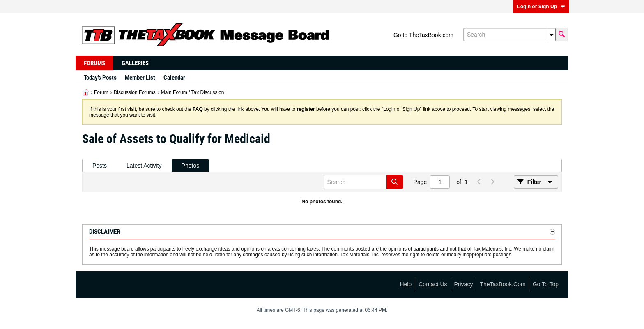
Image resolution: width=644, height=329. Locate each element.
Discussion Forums (135, 92)
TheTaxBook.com (503, 284)
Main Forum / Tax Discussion (193, 92)
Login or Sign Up (541, 7)
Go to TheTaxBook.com (423, 35)
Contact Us (433, 284)
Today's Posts (100, 78)
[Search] (509, 35)
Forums (94, 63)
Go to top (546, 284)
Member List (140, 78)
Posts (100, 166)
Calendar (174, 78)
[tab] (100, 166)
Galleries (135, 63)
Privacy (464, 284)
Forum (101, 92)
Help (406, 284)
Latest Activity (144, 166)
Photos (191, 166)
